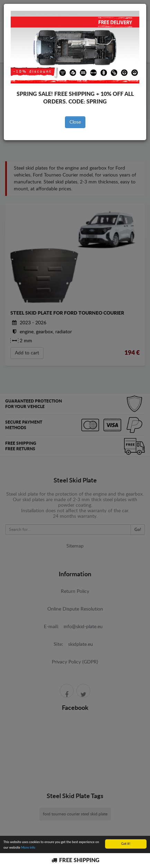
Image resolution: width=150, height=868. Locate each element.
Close (75, 122)
